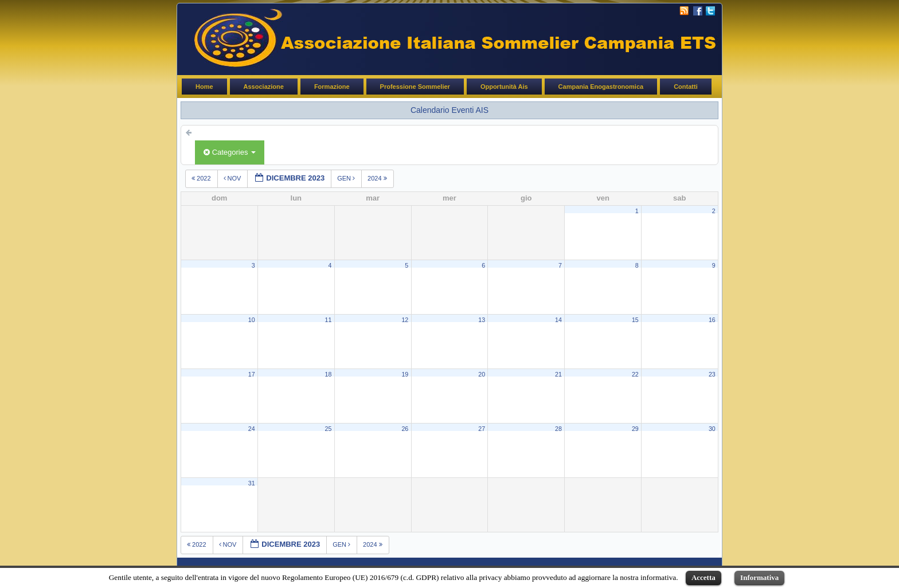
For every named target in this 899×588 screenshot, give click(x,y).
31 (252, 483)
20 (482, 374)
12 (405, 320)
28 (558, 429)
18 (329, 374)
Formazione (332, 87)
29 (635, 429)
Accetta (703, 577)
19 (405, 374)
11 (329, 320)
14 (558, 320)
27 (482, 429)
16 (712, 320)
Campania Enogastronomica (601, 87)
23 (712, 374)
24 (252, 429)
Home (204, 87)
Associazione (264, 87)
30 (712, 429)
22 (635, 374)
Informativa (759, 577)
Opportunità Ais (504, 87)
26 (405, 429)
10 (252, 320)
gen (347, 178)
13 (482, 320)
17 (252, 374)
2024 (378, 178)
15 (635, 320)
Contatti (686, 87)
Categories (230, 152)
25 (329, 429)
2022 (202, 178)
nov (233, 178)
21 (558, 374)
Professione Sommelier (415, 87)
